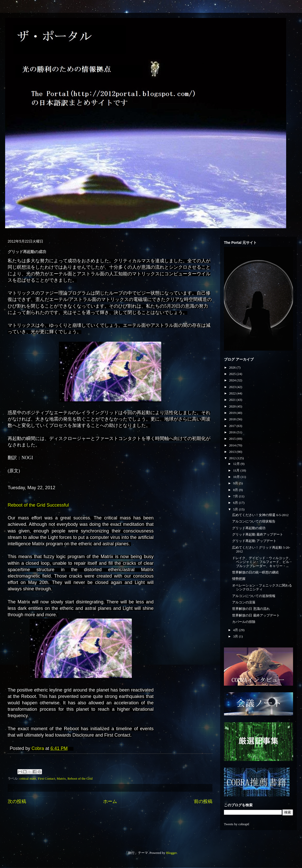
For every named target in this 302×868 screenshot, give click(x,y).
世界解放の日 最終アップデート (256, 615)
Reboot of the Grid (80, 778)
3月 (236, 636)
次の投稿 (17, 801)
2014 (233, 445)
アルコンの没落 (244, 602)
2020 (233, 406)
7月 (236, 496)
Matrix (61, 778)
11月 (237, 470)
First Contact (47, 778)
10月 (237, 477)
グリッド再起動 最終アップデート (257, 534)
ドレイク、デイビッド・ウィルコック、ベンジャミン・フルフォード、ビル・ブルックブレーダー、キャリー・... (262, 562)
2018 (233, 419)
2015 (233, 439)
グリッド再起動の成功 (249, 528)
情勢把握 (239, 579)
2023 (233, 387)
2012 (233, 458)
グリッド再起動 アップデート (254, 541)
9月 (236, 483)
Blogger (171, 853)
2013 (233, 452)
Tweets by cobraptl (237, 824)
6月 (236, 503)
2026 (233, 367)
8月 (236, 490)
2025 (233, 374)
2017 (233, 426)
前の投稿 (203, 801)
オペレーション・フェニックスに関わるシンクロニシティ (262, 587)
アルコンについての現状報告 (254, 521)
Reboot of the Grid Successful (38, 505)
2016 (233, 432)
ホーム (110, 801)
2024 (233, 380)
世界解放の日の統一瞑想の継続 (255, 572)
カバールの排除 (244, 622)
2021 (233, 400)
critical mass (28, 778)
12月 (237, 464)
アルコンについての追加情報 (254, 596)
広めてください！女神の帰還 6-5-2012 (260, 515)
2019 (233, 413)
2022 (233, 393)
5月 (236, 509)
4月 (236, 630)
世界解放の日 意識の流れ (251, 609)
